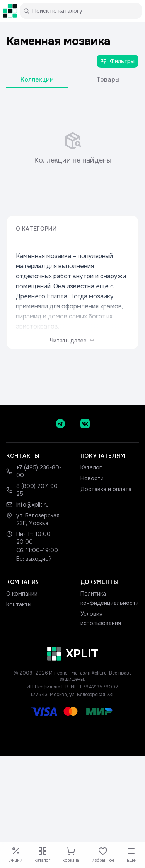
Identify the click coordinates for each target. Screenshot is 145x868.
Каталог (91, 467)
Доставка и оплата (106, 489)
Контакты (19, 604)
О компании (22, 594)
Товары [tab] (108, 80)
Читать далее (72, 341)
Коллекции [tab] (37, 80)
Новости (92, 478)
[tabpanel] (72, 149)
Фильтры (118, 61)
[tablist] (72, 81)
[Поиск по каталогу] (84, 11)
